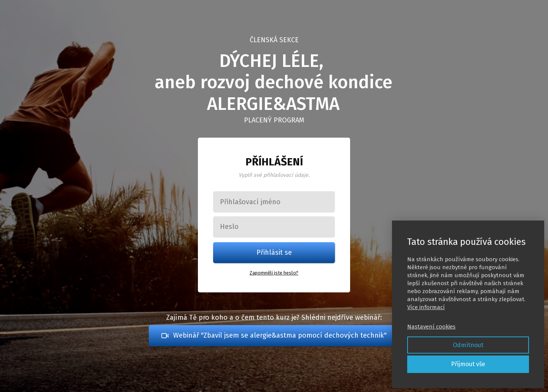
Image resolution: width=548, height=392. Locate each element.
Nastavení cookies (431, 327)
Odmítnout (468, 345)
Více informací (426, 307)
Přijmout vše (468, 364)
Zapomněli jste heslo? (274, 273)
